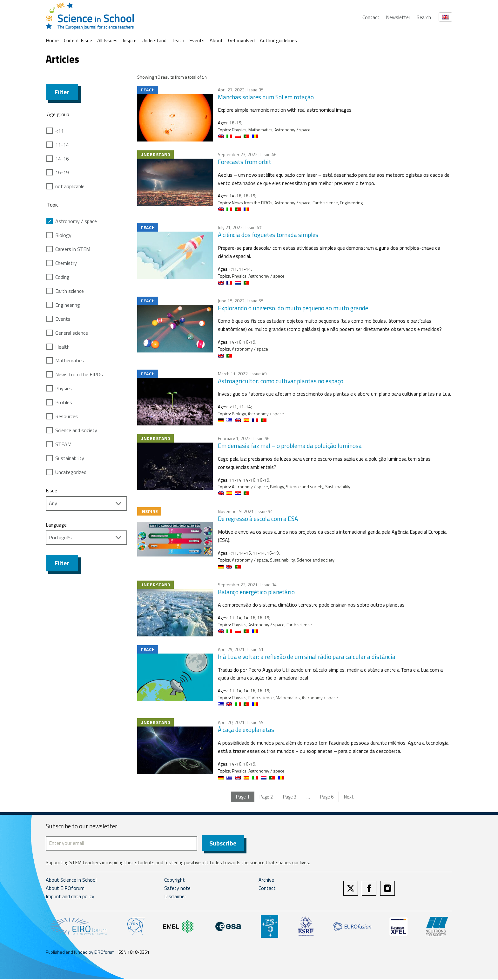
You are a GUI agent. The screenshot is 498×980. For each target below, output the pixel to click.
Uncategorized (71, 472)
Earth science (70, 291)
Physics (64, 388)
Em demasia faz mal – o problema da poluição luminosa (290, 446)
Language (56, 525)
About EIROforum (65, 889)
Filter (62, 92)
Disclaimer (175, 897)
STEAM (63, 444)
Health (62, 347)
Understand (154, 40)
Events (197, 40)
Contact (371, 17)
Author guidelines (278, 40)
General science (72, 333)
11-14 (62, 145)
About (216, 40)
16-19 (62, 172)
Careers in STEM (73, 249)
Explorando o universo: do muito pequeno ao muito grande (293, 308)
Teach (178, 40)
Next (349, 797)
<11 (60, 131)
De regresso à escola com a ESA (258, 519)
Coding (62, 277)
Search (424, 17)
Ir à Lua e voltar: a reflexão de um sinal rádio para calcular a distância (307, 657)
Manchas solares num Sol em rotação (266, 97)
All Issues (107, 40)
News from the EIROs (79, 374)
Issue (51, 490)
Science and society (76, 430)
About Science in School (71, 880)
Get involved (241, 40)
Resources (67, 416)
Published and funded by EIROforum (80, 953)
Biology (63, 235)
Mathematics (70, 360)
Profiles (64, 402)
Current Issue (78, 40)
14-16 (62, 159)
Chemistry (66, 263)
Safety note (177, 889)
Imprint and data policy (70, 897)
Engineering (68, 305)
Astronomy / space (76, 221)
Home (52, 40)
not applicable (70, 186)
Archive (266, 880)
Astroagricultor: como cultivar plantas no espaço (281, 381)
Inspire (130, 40)
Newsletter (398, 17)
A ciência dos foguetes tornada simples (268, 235)
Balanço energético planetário (256, 592)
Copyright (175, 880)
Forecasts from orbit (245, 162)
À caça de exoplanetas (246, 730)
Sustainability (70, 458)
